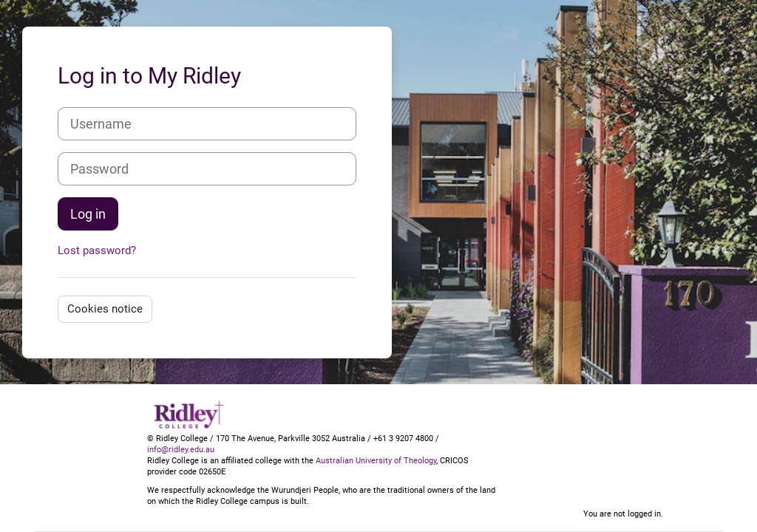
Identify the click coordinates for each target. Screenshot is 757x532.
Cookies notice (105, 309)
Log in (88, 214)
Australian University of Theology (376, 461)
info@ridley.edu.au (181, 450)
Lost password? (97, 250)
